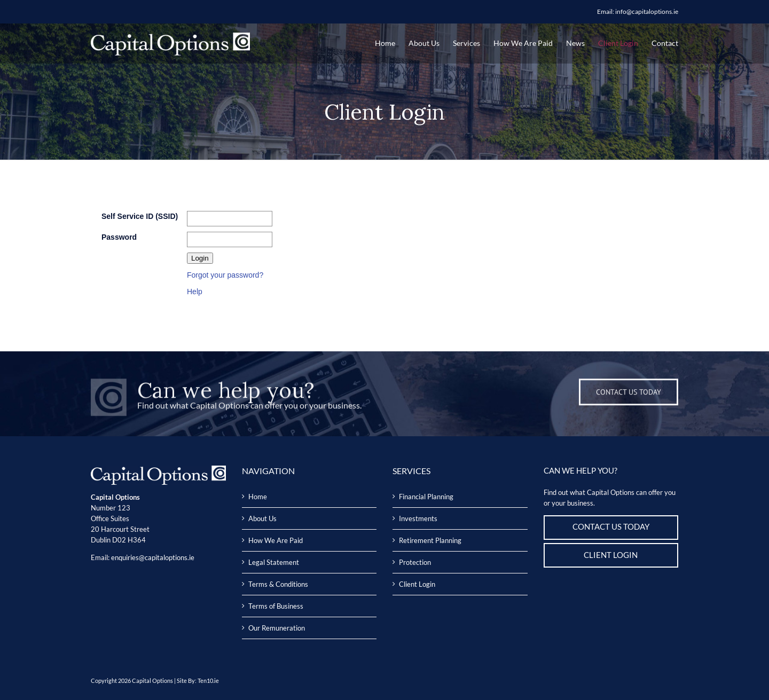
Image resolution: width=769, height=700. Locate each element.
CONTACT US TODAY (611, 527)
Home (258, 497)
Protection (415, 562)
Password (119, 237)
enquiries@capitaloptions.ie (153, 557)
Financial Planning (426, 497)
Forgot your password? (225, 275)
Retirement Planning (430, 540)
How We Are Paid (276, 540)
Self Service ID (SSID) (140, 216)
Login (200, 258)
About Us (262, 518)
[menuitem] (392, 43)
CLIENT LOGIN (611, 555)
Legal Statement (274, 562)
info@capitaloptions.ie (647, 11)
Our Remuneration (277, 628)
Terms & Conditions (278, 584)
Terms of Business (276, 606)
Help (195, 292)
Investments (418, 518)
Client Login (417, 584)
